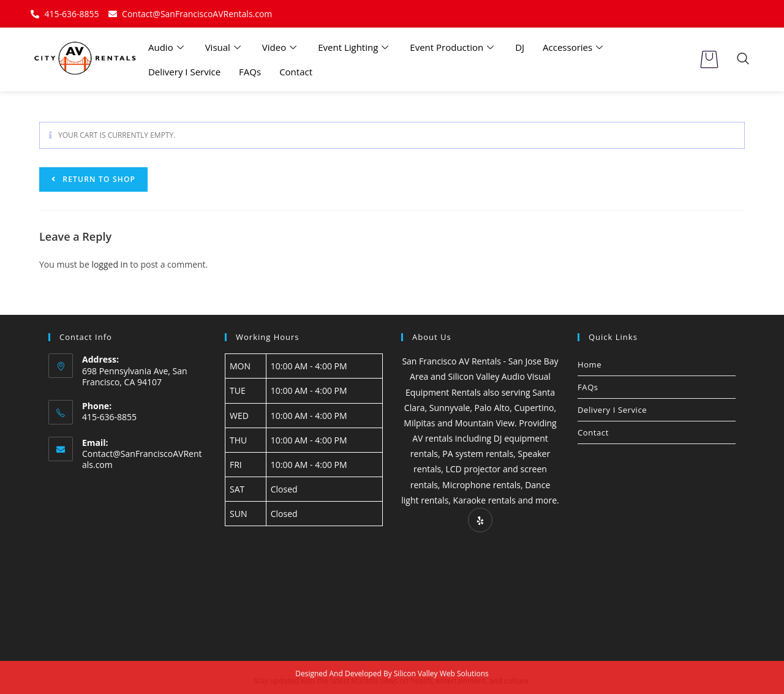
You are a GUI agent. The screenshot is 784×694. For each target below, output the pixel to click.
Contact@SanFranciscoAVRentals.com (142, 459)
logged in (109, 264)
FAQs (250, 72)
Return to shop (98, 179)
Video (281, 47)
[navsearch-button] (743, 59)
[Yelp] (480, 520)
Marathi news (374, 681)
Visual (224, 47)
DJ (520, 47)
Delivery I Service (184, 72)
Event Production (453, 47)
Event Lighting (355, 47)
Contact (296, 72)
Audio (168, 47)
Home (590, 364)
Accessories (574, 47)
